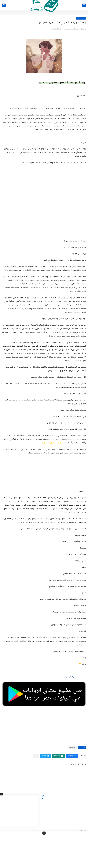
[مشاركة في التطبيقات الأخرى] (36, 756)
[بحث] (4, 5)
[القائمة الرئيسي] (84, 5)
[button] (72, 756)
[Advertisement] (44, 214)
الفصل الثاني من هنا (71, 677)
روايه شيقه (81, 18)
